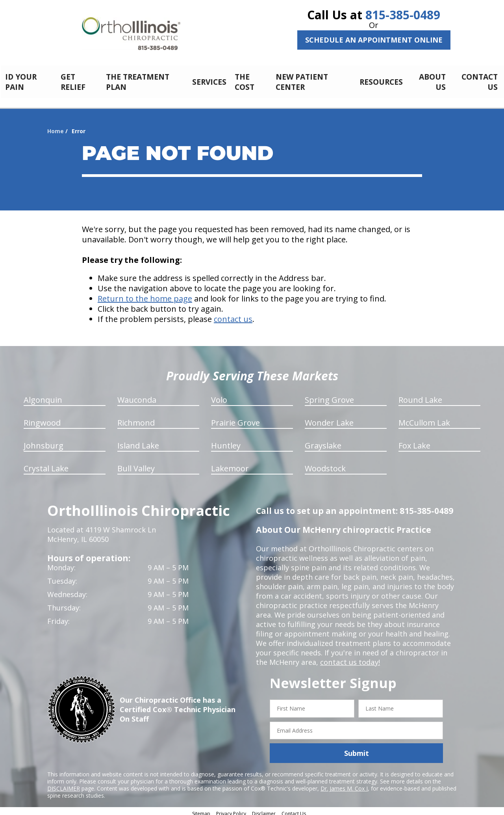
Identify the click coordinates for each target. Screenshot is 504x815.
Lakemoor (230, 464)
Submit (357, 749)
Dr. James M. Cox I (344, 784)
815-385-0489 (403, 15)
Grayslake (323, 441)
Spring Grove (329, 395)
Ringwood (42, 418)
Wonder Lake (329, 418)
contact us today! (349, 658)
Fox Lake (414, 441)
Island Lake (138, 441)
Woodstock (325, 464)
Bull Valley (136, 464)
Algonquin (43, 395)
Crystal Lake (46, 464)
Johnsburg (44, 441)
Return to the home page (145, 294)
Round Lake (420, 395)
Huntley (226, 441)
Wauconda (137, 395)
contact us (233, 315)
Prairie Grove (235, 418)
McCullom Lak (424, 418)
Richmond (136, 418)
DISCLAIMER (64, 784)
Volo (219, 395)
